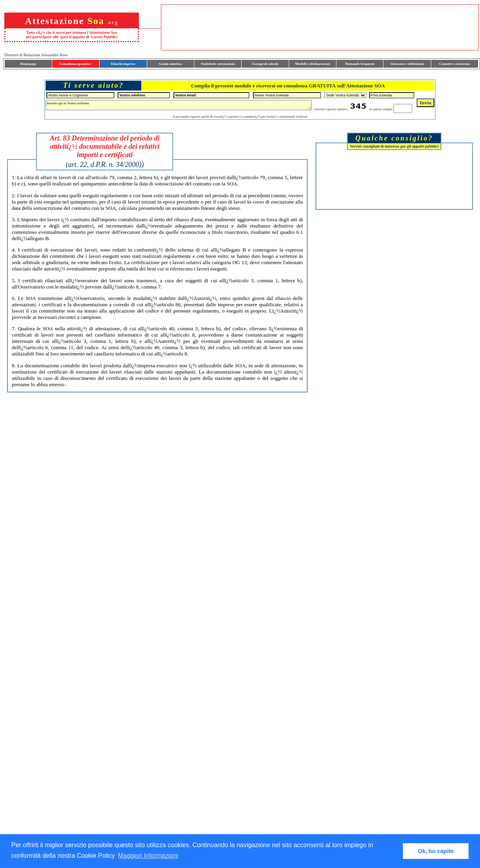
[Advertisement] (394, 180)
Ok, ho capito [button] (436, 851)
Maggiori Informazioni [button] (148, 856)
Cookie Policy (96, 856)
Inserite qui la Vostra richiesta (179, 105)
